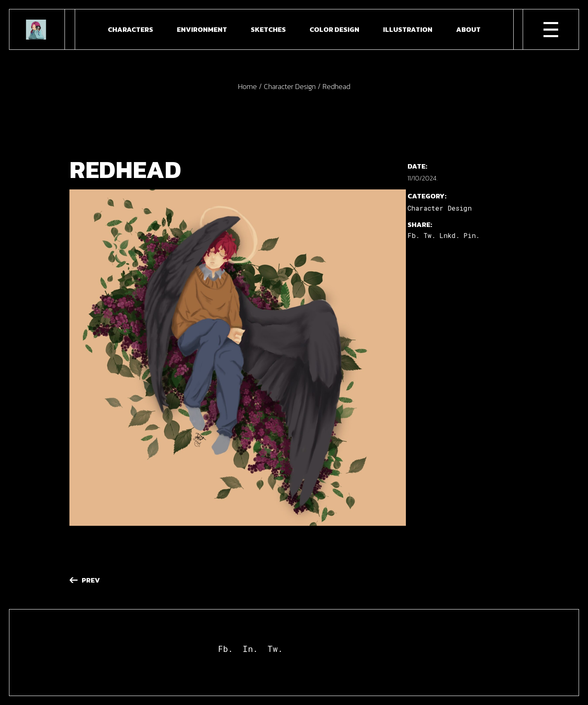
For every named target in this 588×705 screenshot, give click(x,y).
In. (250, 649)
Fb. (225, 649)
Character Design (440, 208)
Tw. (275, 649)
